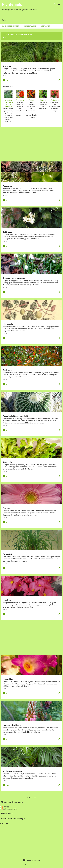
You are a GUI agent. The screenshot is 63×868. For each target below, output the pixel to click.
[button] (59, 80)
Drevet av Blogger (31, 860)
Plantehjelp (12, 4)
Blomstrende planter (10, 26)
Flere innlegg (32, 798)
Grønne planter (30, 26)
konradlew (35, 865)
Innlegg (5, 807)
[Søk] (55, 4)
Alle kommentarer (10, 809)
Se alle (5, 38)
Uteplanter (46, 26)
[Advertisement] (31, 144)
